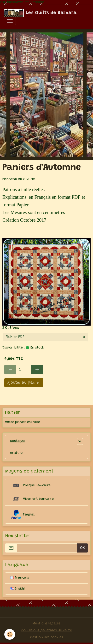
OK (82, 548)
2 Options (11, 328)
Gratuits (17, 453)
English (18, 589)
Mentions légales (46, 624)
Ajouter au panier (24, 383)
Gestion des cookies (47, 638)
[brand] (40, 13)
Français (20, 578)
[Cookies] (10, 634)
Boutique (17, 441)
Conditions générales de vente (47, 631)
